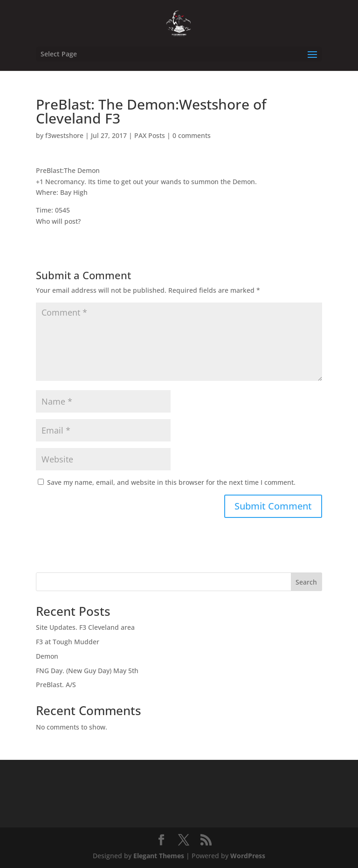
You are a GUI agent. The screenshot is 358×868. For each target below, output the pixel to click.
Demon (47, 656)
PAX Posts (150, 135)
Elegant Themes (159, 856)
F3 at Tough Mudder (68, 642)
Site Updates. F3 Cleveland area (85, 627)
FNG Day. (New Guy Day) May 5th (87, 671)
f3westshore (64, 135)
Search (306, 582)
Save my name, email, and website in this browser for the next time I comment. (171, 482)
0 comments (192, 135)
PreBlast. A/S (56, 685)
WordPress (248, 856)
